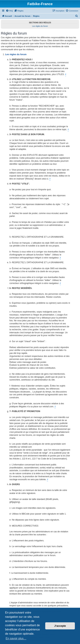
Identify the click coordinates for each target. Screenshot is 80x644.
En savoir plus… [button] (16, 638)
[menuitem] (9, 11)
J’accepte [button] (60, 626)
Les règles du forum (40, 26)
